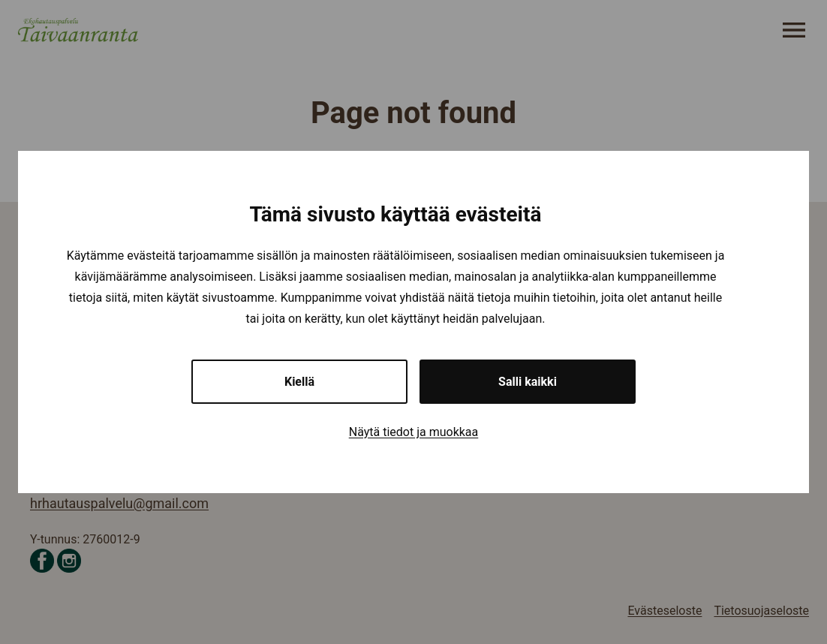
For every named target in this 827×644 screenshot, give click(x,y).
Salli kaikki (528, 382)
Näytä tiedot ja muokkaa (414, 432)
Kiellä (299, 382)
